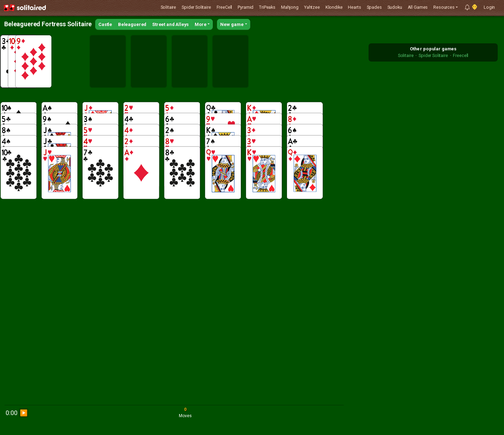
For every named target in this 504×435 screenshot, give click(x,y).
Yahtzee (312, 7)
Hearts (354, 7)
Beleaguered (132, 24)
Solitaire (169, 7)
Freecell (461, 55)
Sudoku (395, 7)
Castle (105, 24)
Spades (374, 7)
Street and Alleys (170, 24)
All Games (418, 7)
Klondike (334, 7)
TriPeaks (267, 7)
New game (232, 24)
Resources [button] (444, 7)
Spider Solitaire (196, 7)
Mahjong (290, 7)
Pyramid (246, 7)
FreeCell (225, 7)
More (201, 24)
